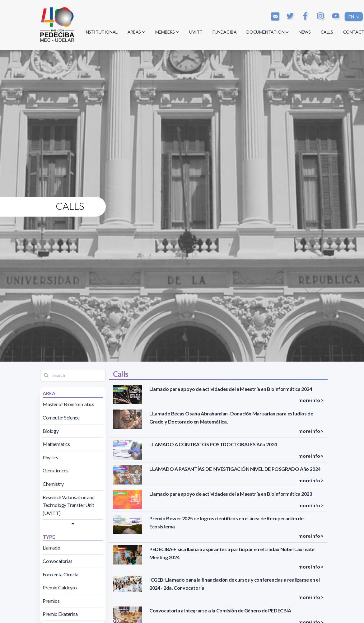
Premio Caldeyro (60, 587)
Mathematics (56, 444)
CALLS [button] (327, 32)
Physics (50, 457)
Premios (51, 601)
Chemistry (53, 484)
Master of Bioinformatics (68, 404)
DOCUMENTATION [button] (268, 32)
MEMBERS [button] (167, 32)
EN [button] (352, 17)
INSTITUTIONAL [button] (101, 32)
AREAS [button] (136, 32)
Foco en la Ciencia (61, 574)
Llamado (51, 548)
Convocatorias (58, 561)
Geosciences (56, 470)
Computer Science (61, 417)
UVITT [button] (196, 32)
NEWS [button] (305, 32)
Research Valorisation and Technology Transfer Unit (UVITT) (69, 505)
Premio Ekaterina (60, 614)
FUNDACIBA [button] (224, 32)
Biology (51, 431)
